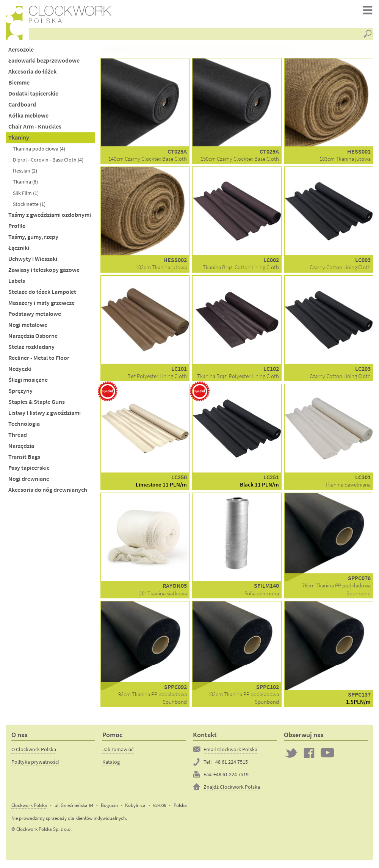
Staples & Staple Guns (37, 404)
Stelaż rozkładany (31, 349)
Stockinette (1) (29, 206)
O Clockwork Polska (34, 752)
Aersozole (21, 52)
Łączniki (19, 250)
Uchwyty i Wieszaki (33, 261)
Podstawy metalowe (35, 316)
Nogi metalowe (28, 327)
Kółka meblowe (28, 118)
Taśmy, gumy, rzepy (33, 239)
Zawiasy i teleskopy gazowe (44, 272)
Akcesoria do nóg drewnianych (48, 492)
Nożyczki (20, 371)
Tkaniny (19, 140)
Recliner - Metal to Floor (39, 360)
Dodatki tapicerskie (33, 96)
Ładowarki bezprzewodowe (44, 63)
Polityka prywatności (35, 764)
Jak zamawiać (118, 752)
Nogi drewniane (29, 481)
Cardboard (22, 107)
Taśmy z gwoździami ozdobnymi (50, 217)
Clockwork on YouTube (327, 755)
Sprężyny (20, 393)
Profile (17, 228)
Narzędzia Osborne (33, 338)
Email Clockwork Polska (230, 752)
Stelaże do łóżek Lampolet (42, 294)
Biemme (19, 85)
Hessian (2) (25, 173)
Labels (17, 283)
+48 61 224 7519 (231, 777)
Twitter (291, 755)
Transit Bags (24, 459)
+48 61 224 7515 (230, 764)
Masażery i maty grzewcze (42, 305)
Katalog (111, 764)
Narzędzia (21, 448)
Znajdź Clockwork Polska (232, 789)
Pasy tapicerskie (29, 470)
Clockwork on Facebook (309, 755)
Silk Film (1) (26, 195)
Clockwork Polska (29, 808)
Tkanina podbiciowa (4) (39, 151)
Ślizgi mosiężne (28, 382)
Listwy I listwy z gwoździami (45, 415)
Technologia (24, 426)
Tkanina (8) (25, 184)
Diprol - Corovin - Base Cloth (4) (48, 162)
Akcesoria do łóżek (32, 74)
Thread (18, 437)
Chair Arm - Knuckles (35, 129)
